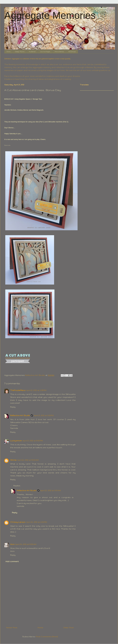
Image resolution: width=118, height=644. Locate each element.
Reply (13, 407)
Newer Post (12, 628)
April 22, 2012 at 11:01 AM (50, 490)
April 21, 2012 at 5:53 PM (44, 415)
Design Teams (20, 52)
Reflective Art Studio (20, 415)
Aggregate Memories (50, 15)
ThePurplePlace (18, 390)
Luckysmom (16, 441)
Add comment (12, 561)
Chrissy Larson (18, 522)
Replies (17, 486)
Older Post (69, 628)
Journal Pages (45, 52)
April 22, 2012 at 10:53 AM (28, 460)
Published (32, 52)
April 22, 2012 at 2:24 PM (37, 522)
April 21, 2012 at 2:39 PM (36, 390)
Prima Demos (59, 52)
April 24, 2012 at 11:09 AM (26, 544)
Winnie (13, 460)
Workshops (72, 52)
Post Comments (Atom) (47, 637)
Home (8, 52)
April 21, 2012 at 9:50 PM (33, 441)
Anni (12, 544)
